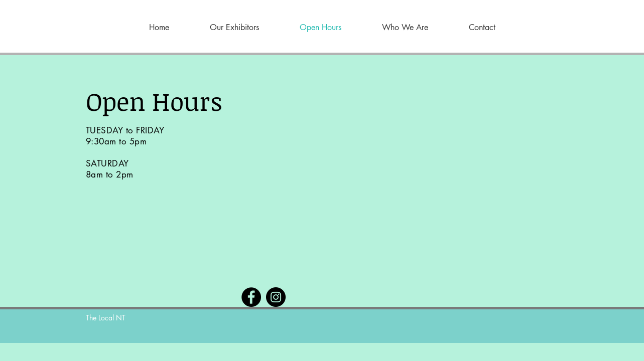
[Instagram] (276, 297)
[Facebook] (251, 297)
